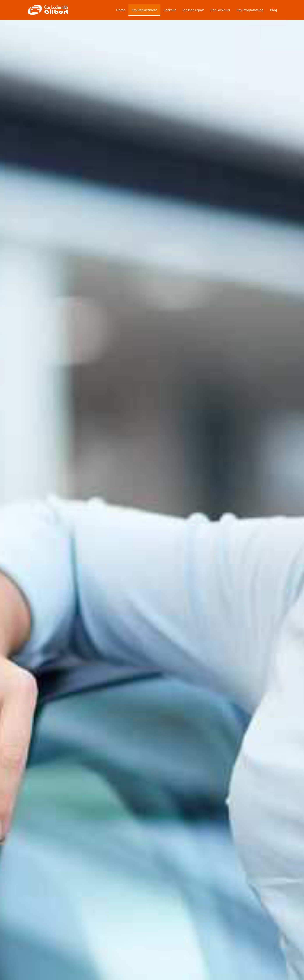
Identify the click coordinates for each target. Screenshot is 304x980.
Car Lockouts (220, 10)
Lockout (170, 10)
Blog (274, 10)
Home (121, 10)
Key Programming (250, 10)
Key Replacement (144, 10)
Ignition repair (193, 10)
